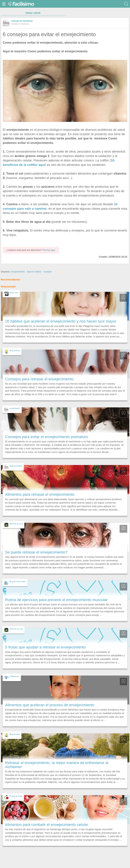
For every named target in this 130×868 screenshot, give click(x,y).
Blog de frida (15, 350)
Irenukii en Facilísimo (22, 21)
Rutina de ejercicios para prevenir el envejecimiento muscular (56, 600)
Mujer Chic (14, 293)
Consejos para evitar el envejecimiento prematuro (47, 437)
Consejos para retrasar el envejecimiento (39, 379)
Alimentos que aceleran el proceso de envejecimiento (50, 705)
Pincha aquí (49, 250)
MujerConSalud (16, 466)
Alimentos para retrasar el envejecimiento (40, 494)
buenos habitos (34, 272)
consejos (48, 272)
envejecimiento (18, 272)
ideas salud (33, 13)
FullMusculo (14, 676)
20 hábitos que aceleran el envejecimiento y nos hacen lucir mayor (61, 321)
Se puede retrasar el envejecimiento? (36, 552)
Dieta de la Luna (16, 524)
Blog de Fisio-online (18, 581)
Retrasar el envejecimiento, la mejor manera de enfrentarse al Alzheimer (57, 765)
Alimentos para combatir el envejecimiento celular (47, 825)
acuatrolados (15, 408)
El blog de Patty (16, 796)
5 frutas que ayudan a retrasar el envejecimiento (45, 647)
